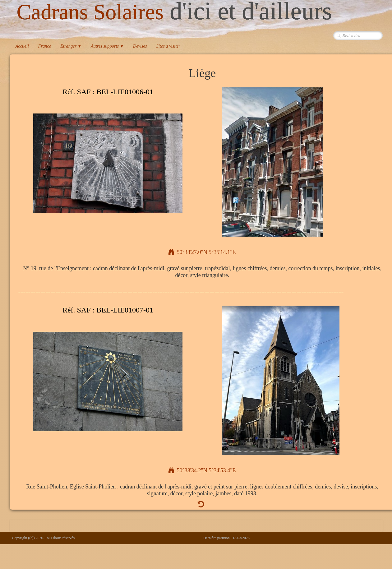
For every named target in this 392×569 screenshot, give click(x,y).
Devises (140, 46)
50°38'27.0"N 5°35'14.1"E (202, 252)
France (45, 46)
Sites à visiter (168, 46)
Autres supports (107, 46)
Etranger (71, 46)
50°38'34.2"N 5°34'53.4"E (202, 470)
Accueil (22, 46)
